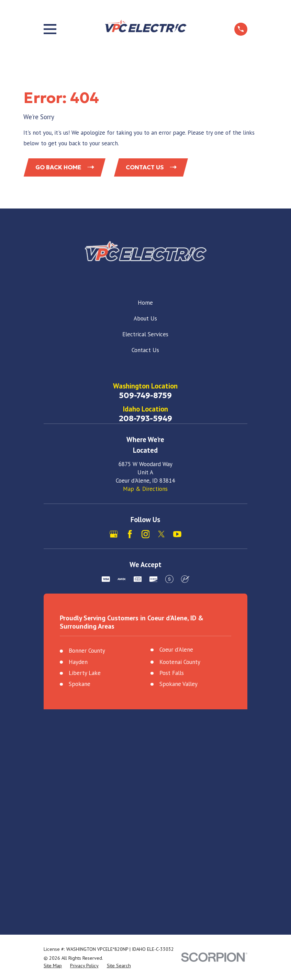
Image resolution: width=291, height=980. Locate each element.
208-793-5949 (145, 418)
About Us (145, 318)
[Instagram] (146, 534)
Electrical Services (145, 334)
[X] (161, 534)
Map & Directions (145, 489)
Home (145, 303)
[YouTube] (177, 534)
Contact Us (145, 350)
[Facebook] (130, 534)
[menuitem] (53, 966)
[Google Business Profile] (114, 534)
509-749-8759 (145, 395)
